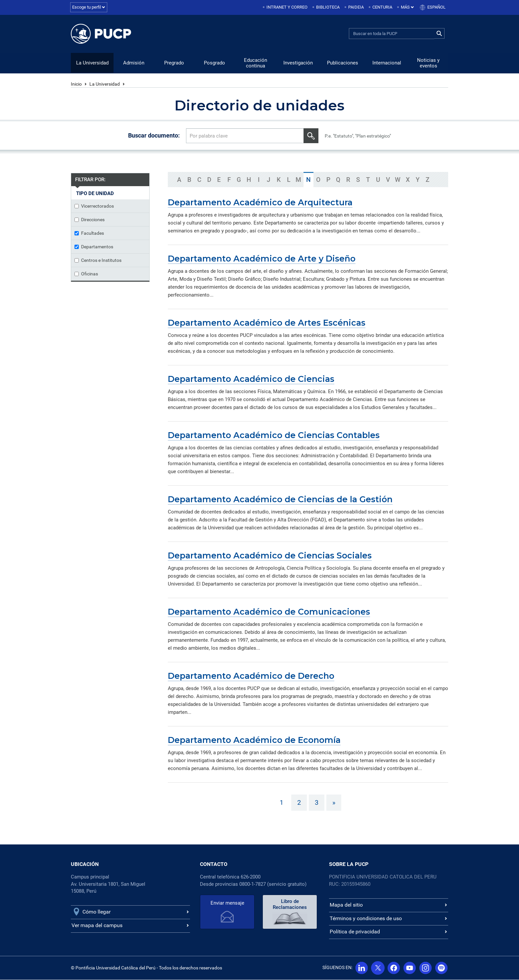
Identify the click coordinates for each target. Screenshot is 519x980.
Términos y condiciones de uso (366, 919)
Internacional (387, 63)
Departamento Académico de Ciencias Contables (274, 435)
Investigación (298, 63)
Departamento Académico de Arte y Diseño (262, 259)
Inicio (76, 84)
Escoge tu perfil (89, 7)
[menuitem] (286, 7)
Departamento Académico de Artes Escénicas (267, 323)
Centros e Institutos (98, 261)
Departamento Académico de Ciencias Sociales (270, 556)
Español (436, 7)
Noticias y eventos (428, 63)
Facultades (89, 233)
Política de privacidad (355, 932)
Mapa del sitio (346, 905)
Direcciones (90, 220)
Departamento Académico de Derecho (251, 676)
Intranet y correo (287, 7)
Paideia (356, 7)
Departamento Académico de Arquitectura (260, 203)
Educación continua (256, 63)
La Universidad (92, 63)
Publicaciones (343, 63)
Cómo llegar (96, 912)
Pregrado (174, 63)
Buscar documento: (154, 136)
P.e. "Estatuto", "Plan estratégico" (358, 136)
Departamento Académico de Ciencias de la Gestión (280, 500)
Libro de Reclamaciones (290, 905)
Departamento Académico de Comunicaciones (269, 612)
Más (407, 7)
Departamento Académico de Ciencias (251, 379)
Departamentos (94, 247)
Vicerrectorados (94, 206)
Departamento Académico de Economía (254, 740)
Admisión (134, 63)
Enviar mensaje (227, 903)
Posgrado (214, 63)
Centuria (382, 7)
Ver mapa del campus (97, 926)
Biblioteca (328, 7)
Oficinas (86, 274)
